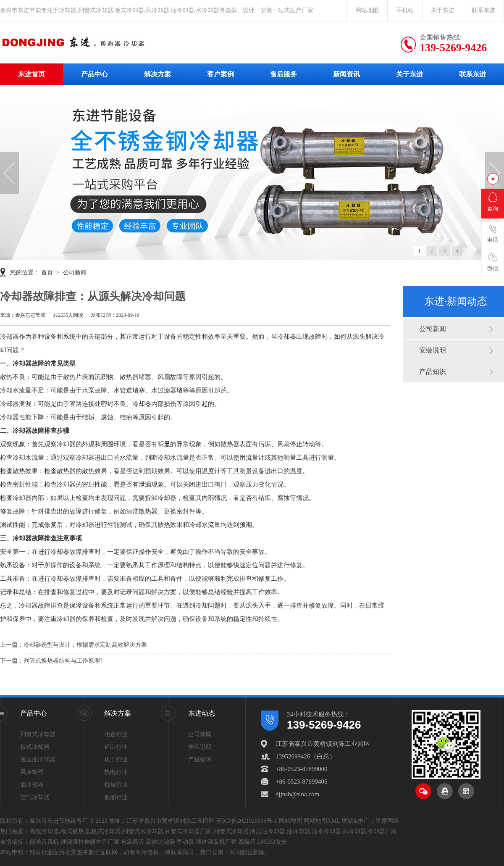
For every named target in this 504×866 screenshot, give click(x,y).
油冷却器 (32, 785)
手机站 (405, 10)
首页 (48, 272)
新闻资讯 (346, 74)
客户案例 (220, 74)
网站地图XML (322, 821)
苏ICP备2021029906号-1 (247, 821)
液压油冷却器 (38, 759)
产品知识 (433, 372)
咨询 (493, 202)
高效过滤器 (160, 842)
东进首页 (31, 74)
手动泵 (185, 842)
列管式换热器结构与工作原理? (63, 661)
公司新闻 (433, 329)
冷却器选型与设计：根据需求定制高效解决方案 (85, 645)
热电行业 (116, 772)
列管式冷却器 (38, 734)
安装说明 (433, 350)
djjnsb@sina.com (297, 794)
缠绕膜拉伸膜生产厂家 (90, 842)
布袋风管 (132, 842)
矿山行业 (116, 747)
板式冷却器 (35, 747)
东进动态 (202, 713)
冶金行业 (116, 734)
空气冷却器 (35, 797)
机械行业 (116, 785)
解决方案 (157, 74)
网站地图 (367, 10)
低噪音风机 (44, 842)
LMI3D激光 (272, 842)
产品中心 (94, 74)
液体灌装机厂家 (216, 842)
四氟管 (247, 842)
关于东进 (443, 10)
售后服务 (283, 74)
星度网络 (387, 821)
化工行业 (116, 759)
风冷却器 (32, 772)
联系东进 (483, 10)
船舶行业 (116, 797)
